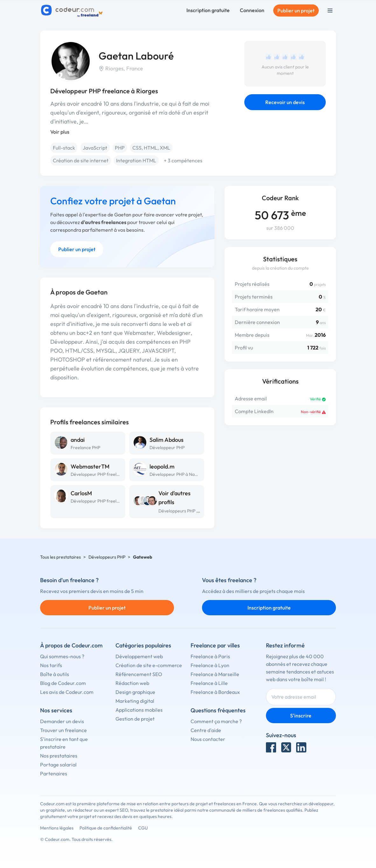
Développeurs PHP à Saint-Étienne (193, 511)
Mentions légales (57, 828)
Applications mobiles (139, 710)
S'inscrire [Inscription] (301, 716)
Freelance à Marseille (215, 674)
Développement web (139, 656)
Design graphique (135, 692)
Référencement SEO (139, 674)
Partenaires (54, 773)
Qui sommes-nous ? (62, 656)
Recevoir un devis (285, 102)
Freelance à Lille (209, 683)
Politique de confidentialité (106, 828)
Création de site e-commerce (149, 665)
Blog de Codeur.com (63, 683)
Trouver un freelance (63, 730)
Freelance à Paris (210, 656)
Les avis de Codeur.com (67, 692)
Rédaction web (132, 683)
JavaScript (95, 148)
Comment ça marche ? (216, 721)
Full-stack (64, 148)
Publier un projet (296, 11)
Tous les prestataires (60, 557)
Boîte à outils (55, 674)
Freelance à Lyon (210, 665)
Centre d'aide (206, 730)
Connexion (252, 10)
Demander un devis (62, 721)
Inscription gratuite (208, 10)
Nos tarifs (51, 665)
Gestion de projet (135, 719)
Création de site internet (81, 160)
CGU (143, 828)
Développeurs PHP (107, 557)
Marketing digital (135, 701)
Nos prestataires (59, 756)
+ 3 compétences (183, 160)
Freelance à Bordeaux (215, 692)
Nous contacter (208, 739)
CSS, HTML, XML (151, 148)
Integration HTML (136, 160)
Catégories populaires (143, 645)
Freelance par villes (215, 645)
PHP (120, 148)
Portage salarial (58, 765)
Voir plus (60, 132)
